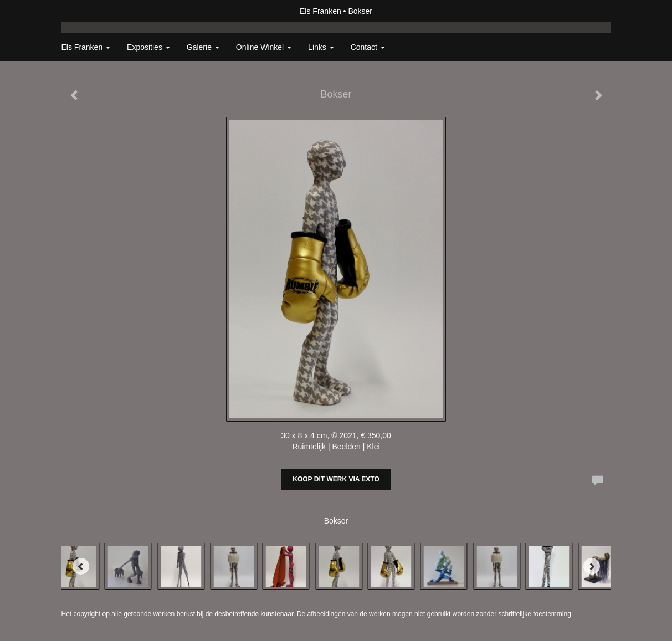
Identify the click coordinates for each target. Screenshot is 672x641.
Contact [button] (368, 47)
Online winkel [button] (264, 47)
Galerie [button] (203, 47)
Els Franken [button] (86, 47)
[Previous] (81, 566)
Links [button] (321, 47)
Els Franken (320, 11)
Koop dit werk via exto (336, 479)
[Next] (592, 566)
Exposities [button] (148, 47)
